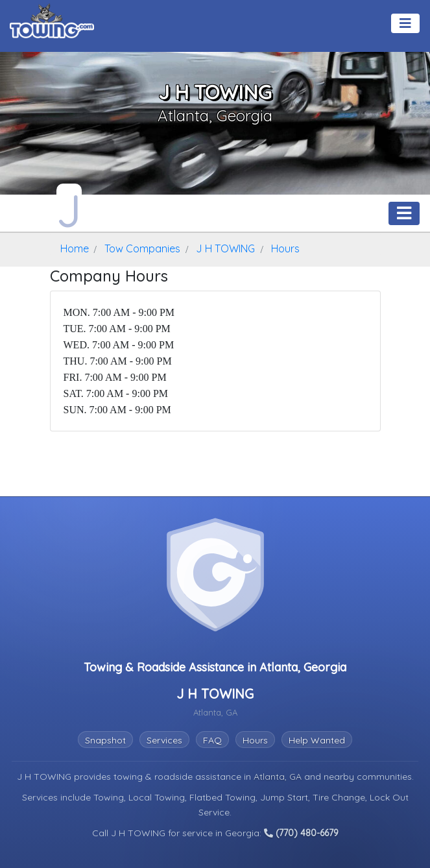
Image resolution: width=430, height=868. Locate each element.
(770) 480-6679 (301, 833)
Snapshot (105, 740)
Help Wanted (317, 740)
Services (164, 740)
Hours (255, 740)
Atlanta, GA (279, 777)
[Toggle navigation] (405, 23)
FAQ (212, 740)
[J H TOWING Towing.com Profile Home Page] (69, 207)
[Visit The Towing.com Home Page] (52, 19)
